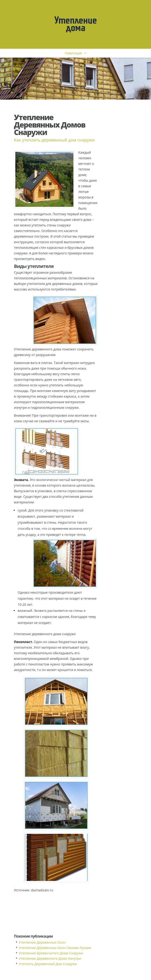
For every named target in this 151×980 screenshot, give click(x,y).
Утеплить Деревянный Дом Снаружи (48, 964)
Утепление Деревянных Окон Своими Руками (55, 948)
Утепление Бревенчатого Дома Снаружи (51, 953)
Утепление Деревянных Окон (42, 942)
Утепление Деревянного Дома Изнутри (50, 958)
